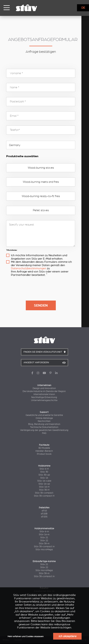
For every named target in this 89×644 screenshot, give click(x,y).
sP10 (44, 511)
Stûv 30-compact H (44, 496)
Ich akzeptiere (67, 636)
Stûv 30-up (44, 475)
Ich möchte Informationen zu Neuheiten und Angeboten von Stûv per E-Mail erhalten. (47, 257)
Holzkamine (44, 466)
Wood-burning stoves (44, 168)
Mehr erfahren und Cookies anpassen (26, 636)
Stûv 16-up (44, 484)
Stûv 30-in (44, 544)
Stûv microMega (44, 550)
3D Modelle (44, 448)
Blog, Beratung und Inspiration (44, 424)
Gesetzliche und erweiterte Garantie (44, 415)
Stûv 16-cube (44, 481)
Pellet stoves (44, 210)
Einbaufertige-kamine (44, 561)
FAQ (44, 433)
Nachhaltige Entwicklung (44, 397)
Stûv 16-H (44, 487)
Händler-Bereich (44, 451)
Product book (44, 454)
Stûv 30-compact (44, 493)
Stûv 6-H (44, 469)
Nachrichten (44, 421)
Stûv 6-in (44, 532)
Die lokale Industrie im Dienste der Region (44, 391)
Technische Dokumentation (44, 427)
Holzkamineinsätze (44, 529)
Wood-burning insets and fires (44, 182)
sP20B (44, 514)
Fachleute (44, 445)
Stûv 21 (44, 538)
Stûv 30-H (44, 490)
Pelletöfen (44, 508)
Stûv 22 (44, 541)
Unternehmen (44, 385)
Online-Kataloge (44, 418)
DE (83, 8)
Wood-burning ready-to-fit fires (44, 196)
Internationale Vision (44, 394)
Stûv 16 (44, 478)
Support (44, 412)
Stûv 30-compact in (44, 547)
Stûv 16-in (44, 535)
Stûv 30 (44, 472)
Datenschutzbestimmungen (29, 268)
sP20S (44, 517)
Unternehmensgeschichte (44, 400)
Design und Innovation (44, 388)
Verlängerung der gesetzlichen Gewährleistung (44, 430)
